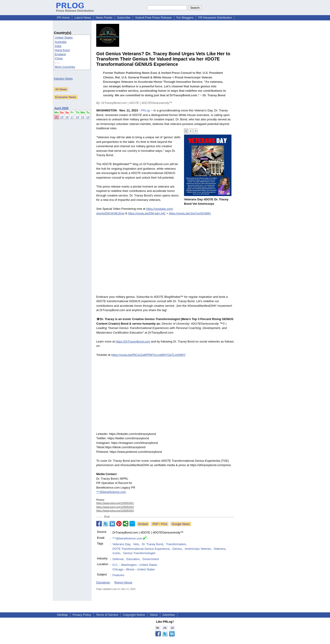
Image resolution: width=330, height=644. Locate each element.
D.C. (115, 565)
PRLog (145, 110)
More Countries (65, 67)
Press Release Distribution (75, 9)
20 (57, 117)
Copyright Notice (134, 615)
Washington (129, 565)
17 (72, 117)
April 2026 (61, 108)
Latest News (83, 18)
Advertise (169, 615)
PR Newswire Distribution (215, 18)
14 (88, 117)
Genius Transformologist (139, 553)
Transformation (176, 544)
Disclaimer (103, 582)
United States (64, 37)
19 (62, 117)
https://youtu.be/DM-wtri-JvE (147, 213)
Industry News (63, 79)
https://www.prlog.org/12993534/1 (115, 503)
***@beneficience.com (111, 492)
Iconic (116, 553)
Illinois (130, 569)
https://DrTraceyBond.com (133, 341)
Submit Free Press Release (153, 18)
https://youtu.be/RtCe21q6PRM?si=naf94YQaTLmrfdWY (148, 355)
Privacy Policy (82, 615)
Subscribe (124, 18)
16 (77, 117)
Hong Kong (62, 50)
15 (82, 117)
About (154, 615)
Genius (177, 549)
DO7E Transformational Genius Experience (141, 549)
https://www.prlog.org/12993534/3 (115, 511)
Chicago (118, 569)
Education (133, 559)
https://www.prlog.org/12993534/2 (115, 507)
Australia (61, 42)
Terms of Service (107, 615)
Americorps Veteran (198, 549)
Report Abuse (123, 582)
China (59, 58)
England (60, 54)
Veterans (219, 549)
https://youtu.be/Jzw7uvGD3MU (190, 213)
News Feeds (104, 18)
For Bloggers (185, 18)
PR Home (63, 18)
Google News (181, 524)
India (58, 46)
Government (151, 559)
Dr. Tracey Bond (153, 544)
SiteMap (62, 615)
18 (67, 117)
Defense (118, 559)
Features (118, 575)
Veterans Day (121, 544)
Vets (136, 544)
